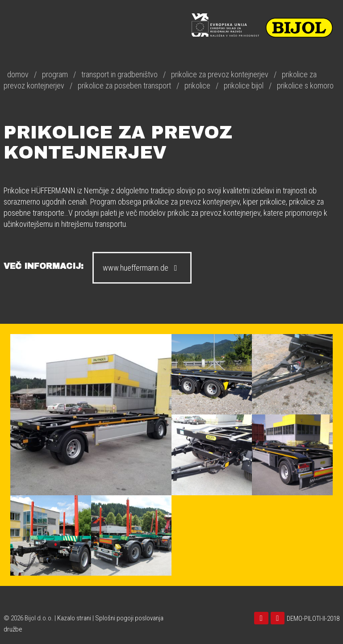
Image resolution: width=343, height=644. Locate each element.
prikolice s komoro (305, 86)
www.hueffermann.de (142, 268)
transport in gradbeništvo (119, 74)
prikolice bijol (244, 86)
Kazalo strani (74, 618)
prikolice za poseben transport (124, 86)
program (55, 74)
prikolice (197, 86)
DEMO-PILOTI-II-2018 (313, 619)
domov (18, 74)
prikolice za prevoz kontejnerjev (220, 74)
